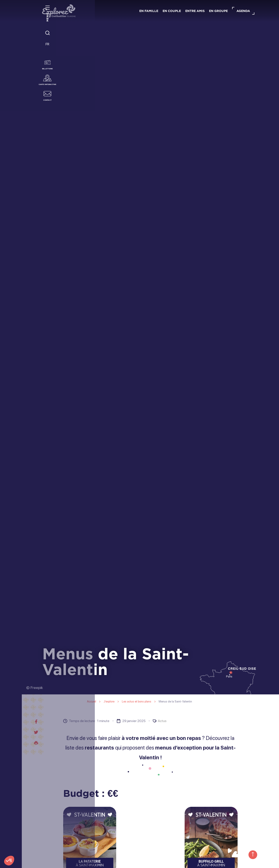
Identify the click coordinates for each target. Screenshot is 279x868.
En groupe (218, 11)
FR (11, 46)
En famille (149, 11)
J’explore (109, 701)
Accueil (92, 701)
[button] (9, 861)
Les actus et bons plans (137, 701)
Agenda (243, 11)
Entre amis (195, 11)
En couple (172, 11)
